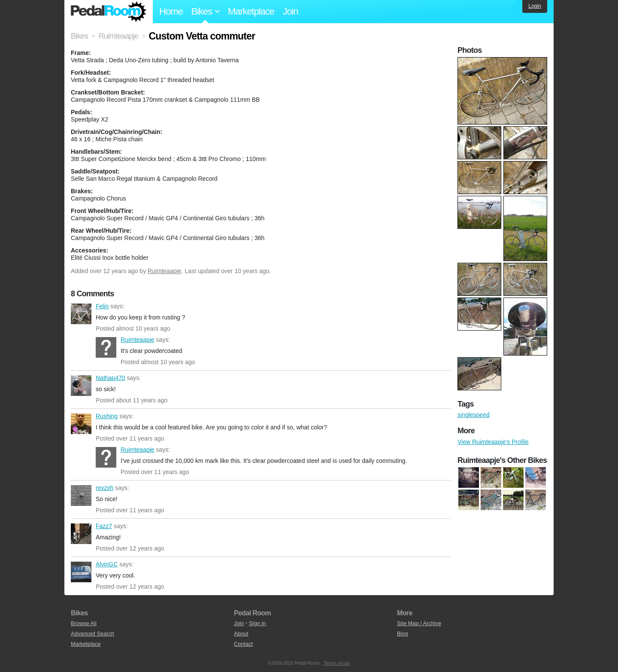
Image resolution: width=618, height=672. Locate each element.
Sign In (257, 623)
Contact (243, 644)
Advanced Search (92, 634)
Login (535, 6)
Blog (403, 634)
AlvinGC (81, 572)
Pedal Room (109, 12)
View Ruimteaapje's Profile (493, 442)
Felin (81, 314)
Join (291, 11)
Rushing (81, 424)
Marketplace (251, 11)
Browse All (84, 623)
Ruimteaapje (165, 271)
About (241, 634)
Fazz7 (81, 534)
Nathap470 (81, 386)
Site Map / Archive (419, 623)
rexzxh (81, 496)
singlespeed (474, 415)
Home (171, 11)
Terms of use (337, 663)
